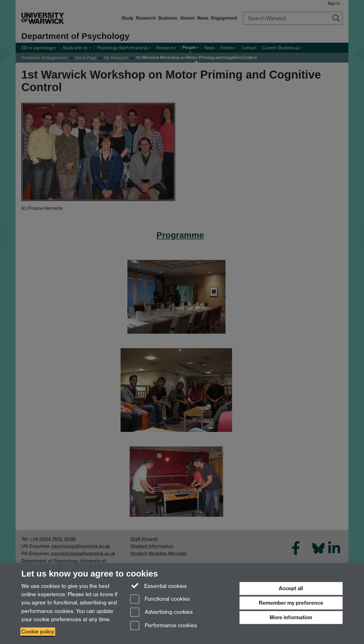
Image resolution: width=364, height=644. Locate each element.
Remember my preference (291, 603)
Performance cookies (164, 626)
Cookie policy (38, 632)
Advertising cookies (162, 613)
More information (291, 617)
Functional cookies (160, 599)
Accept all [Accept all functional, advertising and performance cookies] (291, 588)
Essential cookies (159, 586)
